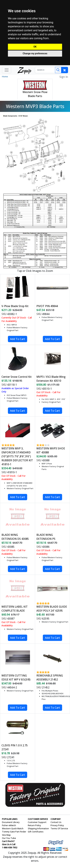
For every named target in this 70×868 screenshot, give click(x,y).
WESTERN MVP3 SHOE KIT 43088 (51, 450)
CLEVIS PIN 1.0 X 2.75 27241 (15, 747)
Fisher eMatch (9, 825)
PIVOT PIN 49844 (47, 306)
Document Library (11, 822)
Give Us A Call (9, 844)
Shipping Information (38, 828)
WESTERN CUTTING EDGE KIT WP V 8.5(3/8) (16, 677)
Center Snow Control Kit (17, 377)
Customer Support (37, 822)
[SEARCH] (45, 70)
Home (5, 76)
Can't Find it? (8, 841)
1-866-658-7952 (10, 847)
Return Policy (34, 825)
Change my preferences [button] (35, 53)
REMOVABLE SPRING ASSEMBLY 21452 (50, 677)
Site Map (6, 835)
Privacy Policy (57, 825)
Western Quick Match (13, 828)
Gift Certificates (36, 832)
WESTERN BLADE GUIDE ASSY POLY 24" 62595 (52, 609)
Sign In (64, 77)
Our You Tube (9, 838)
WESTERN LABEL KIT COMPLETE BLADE (15, 609)
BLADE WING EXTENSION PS (46, 537)
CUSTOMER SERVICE (38, 819)
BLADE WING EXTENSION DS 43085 (15, 537)
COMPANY (56, 819)
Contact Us (56, 822)
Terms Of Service (59, 828)
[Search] (58, 70)
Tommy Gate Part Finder (14, 832)
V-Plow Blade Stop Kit (15, 306)
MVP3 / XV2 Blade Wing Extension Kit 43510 (51, 379)
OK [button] (35, 47)
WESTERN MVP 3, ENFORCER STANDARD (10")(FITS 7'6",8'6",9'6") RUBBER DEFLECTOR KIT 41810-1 (17, 456)
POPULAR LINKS (10, 819)
